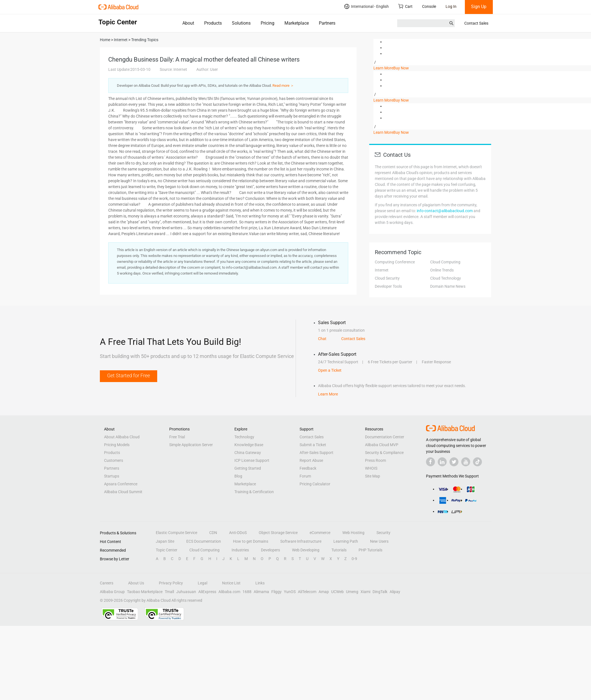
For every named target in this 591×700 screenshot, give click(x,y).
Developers (270, 550)
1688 (247, 592)
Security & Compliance (384, 453)
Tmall (169, 592)
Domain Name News (448, 286)
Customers (114, 460)
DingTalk (380, 592)
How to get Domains (251, 541)
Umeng (352, 592)
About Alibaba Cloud (122, 437)
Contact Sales (476, 23)
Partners (327, 23)
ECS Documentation (204, 541)
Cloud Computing (445, 262)
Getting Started (248, 468)
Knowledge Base (249, 445)
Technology (244, 437)
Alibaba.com (229, 592)
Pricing (268, 23)
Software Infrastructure (301, 541)
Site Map (373, 476)
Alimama (261, 592)
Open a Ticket (330, 370)
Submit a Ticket (313, 445)
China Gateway (248, 453)
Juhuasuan (186, 592)
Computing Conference (395, 262)
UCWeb (337, 592)
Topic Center (167, 550)
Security (383, 533)
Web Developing (306, 550)
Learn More (383, 68)
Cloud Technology (446, 278)
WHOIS (371, 468)
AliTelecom (307, 592)
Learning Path (346, 541)
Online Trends (442, 270)
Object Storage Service (278, 533)
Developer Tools (388, 286)
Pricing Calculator (315, 484)
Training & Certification (254, 492)
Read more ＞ (283, 86)
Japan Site (165, 541)
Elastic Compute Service (176, 533)
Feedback (308, 468)
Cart (405, 6)
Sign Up (479, 7)
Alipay (395, 592)
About (188, 23)
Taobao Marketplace (145, 592)
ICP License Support (252, 460)
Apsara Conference (121, 484)
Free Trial (177, 437)
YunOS (290, 592)
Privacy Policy (171, 583)
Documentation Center (385, 437)
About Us (136, 583)
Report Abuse (311, 460)
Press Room (375, 460)
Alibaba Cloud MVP (382, 445)
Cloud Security (387, 278)
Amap (324, 592)
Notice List (231, 583)
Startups (112, 476)
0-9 (354, 559)
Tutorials (339, 550)
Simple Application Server (191, 445)
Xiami (365, 592)
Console (429, 6)
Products (213, 23)
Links (260, 583)
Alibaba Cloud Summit (123, 492)
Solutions (241, 23)
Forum (305, 476)
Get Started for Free (129, 375)
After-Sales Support (316, 453)
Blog (238, 476)
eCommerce (320, 533)
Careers (107, 583)
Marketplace (297, 23)
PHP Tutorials (370, 550)
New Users (379, 541)
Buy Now (401, 68)
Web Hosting (353, 533)
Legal (203, 583)
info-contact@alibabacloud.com (445, 211)
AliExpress (207, 592)
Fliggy (276, 592)
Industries (240, 550)
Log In (451, 6)
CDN (213, 533)
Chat (322, 339)
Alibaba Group (112, 592)
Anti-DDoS (238, 533)
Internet (382, 270)
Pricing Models (117, 445)
